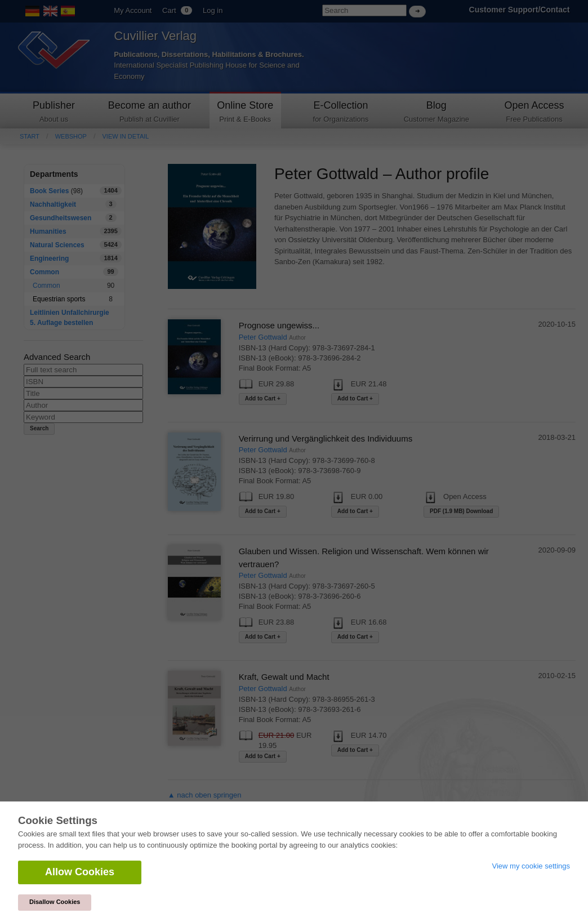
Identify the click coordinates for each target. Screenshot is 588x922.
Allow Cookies (80, 872)
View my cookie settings (531, 866)
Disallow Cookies (55, 902)
